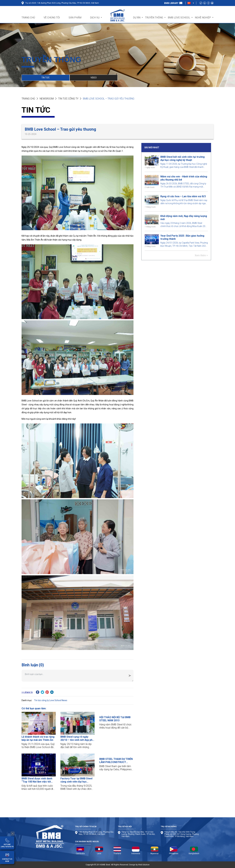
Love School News (58, 700)
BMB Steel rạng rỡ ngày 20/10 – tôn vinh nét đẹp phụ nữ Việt (77, 738)
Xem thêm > (201, 255)
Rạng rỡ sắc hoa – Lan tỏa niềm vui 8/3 (183, 196)
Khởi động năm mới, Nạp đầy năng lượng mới (184, 218)
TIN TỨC (45, 78)
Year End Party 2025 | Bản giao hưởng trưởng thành (182, 237)
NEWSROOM (47, 99)
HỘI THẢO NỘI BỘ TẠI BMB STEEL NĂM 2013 (115, 719)
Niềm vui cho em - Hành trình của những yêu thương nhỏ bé (184, 178)
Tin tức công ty (68, 99)
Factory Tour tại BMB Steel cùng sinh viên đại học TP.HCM (76, 780)
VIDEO (94, 78)
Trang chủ (28, 99)
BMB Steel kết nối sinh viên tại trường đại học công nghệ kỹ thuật (183, 158)
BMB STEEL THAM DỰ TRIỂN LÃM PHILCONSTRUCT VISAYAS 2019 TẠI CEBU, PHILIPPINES (116, 761)
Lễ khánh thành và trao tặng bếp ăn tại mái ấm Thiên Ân (38, 738)
